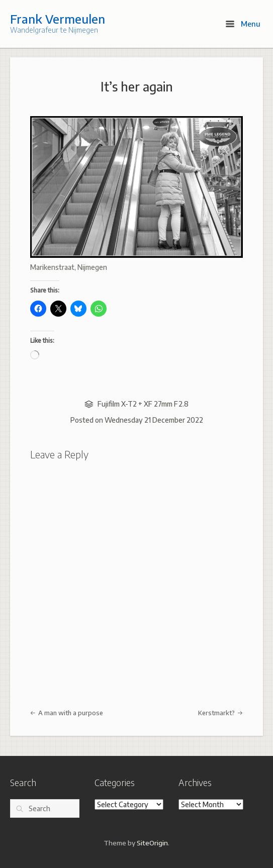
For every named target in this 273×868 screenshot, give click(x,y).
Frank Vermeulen (58, 19)
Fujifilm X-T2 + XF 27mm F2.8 (143, 404)
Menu (243, 24)
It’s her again (137, 86)
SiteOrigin (152, 843)
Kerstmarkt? (220, 713)
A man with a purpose (67, 713)
